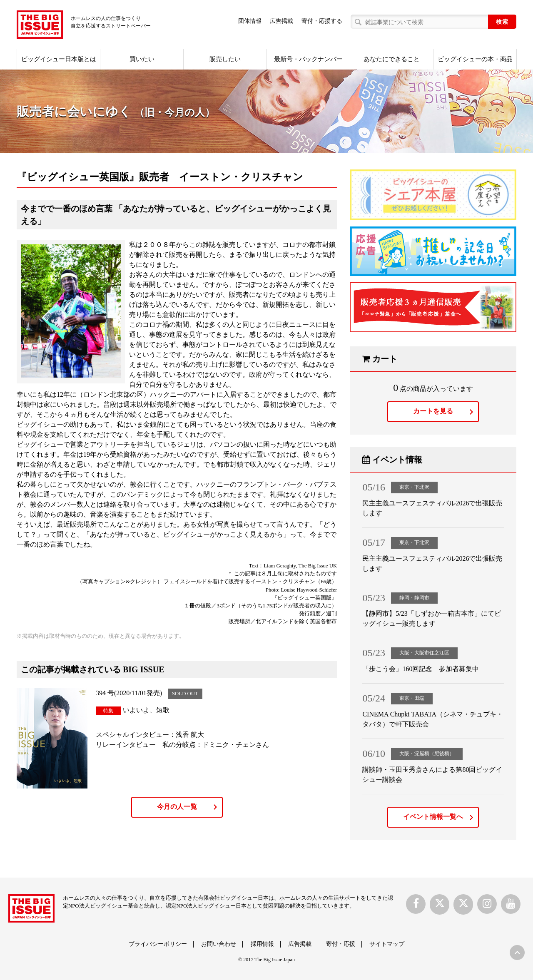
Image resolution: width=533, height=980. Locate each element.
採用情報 (262, 944)
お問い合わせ (219, 944)
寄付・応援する (322, 21)
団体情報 (250, 21)
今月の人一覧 (177, 807)
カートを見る (433, 411)
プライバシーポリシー (158, 944)
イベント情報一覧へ (433, 817)
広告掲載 (281, 21)
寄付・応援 (341, 944)
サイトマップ (387, 944)
